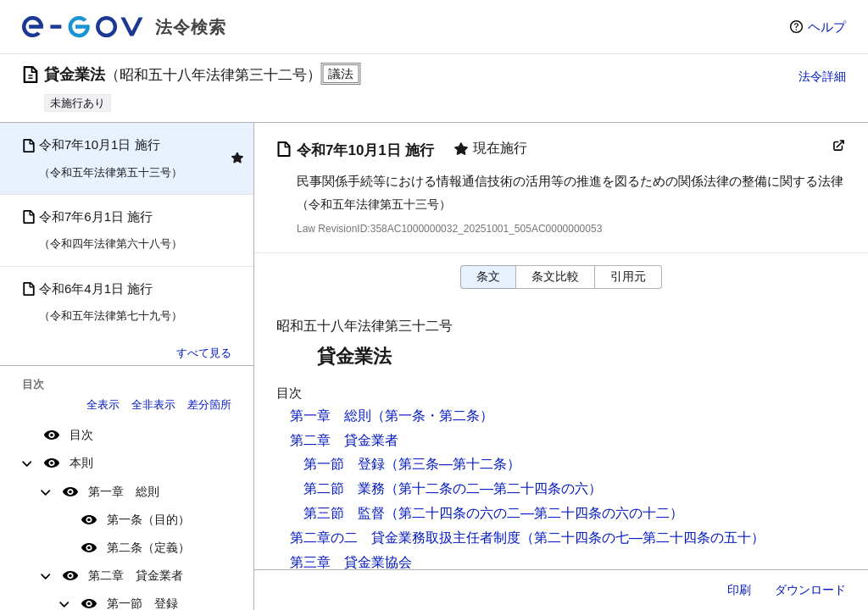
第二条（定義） (148, 547)
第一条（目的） (148, 519)
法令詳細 (822, 76)
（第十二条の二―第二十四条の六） (493, 488)
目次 (81, 435)
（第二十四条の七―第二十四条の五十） (643, 538)
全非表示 (153, 405)
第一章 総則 (124, 491)
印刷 (739, 590)
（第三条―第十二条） (453, 464)
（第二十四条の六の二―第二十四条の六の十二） (534, 513)
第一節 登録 (344, 464)
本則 (81, 463)
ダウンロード (810, 590)
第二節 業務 (344, 488)
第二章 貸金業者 (136, 575)
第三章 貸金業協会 (351, 562)
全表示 (103, 405)
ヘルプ (827, 27)
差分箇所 (209, 405)
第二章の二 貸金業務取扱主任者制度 (405, 538)
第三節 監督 (344, 513)
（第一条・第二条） (432, 416)
